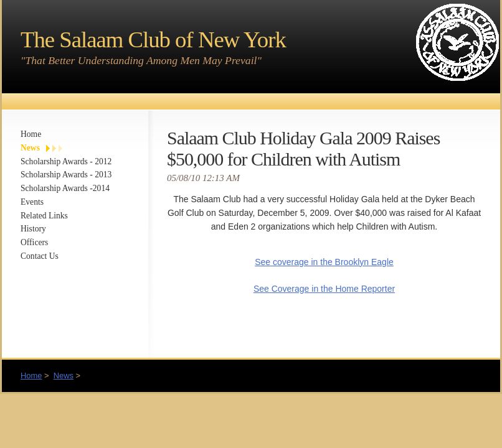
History (33, 229)
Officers (34, 242)
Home (31, 134)
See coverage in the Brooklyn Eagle (324, 262)
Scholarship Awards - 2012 (66, 161)
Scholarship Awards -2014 (65, 188)
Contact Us (40, 256)
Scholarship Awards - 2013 (66, 175)
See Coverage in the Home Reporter (324, 289)
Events (32, 202)
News (30, 148)
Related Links (44, 216)
